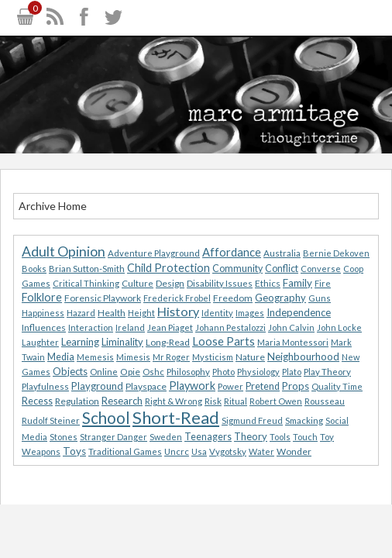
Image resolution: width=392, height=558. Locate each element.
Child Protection (168, 268)
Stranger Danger (113, 437)
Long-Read (168, 342)
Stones (64, 437)
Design (170, 283)
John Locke (339, 327)
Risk (213, 401)
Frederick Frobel (177, 298)
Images (250, 313)
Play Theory (327, 372)
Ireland (130, 327)
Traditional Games (125, 451)
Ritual (236, 401)
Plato (292, 372)
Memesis (95, 357)
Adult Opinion (64, 251)
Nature (250, 357)
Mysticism (213, 357)
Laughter (40, 342)
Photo (224, 372)
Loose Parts (224, 341)
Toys (74, 451)
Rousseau (325, 401)
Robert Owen (276, 401)
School (106, 418)
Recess (37, 401)
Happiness (43, 313)
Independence (299, 312)
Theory (251, 436)
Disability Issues (220, 283)
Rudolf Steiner (51, 420)
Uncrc (177, 451)
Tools (280, 437)
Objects (70, 371)
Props (296, 386)
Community (237, 269)
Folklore (42, 297)
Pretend (263, 386)
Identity (217, 313)
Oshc (153, 372)
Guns (320, 298)
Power (230, 386)
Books (34, 269)
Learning (80, 342)
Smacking (304, 420)
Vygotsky (228, 451)
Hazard (81, 313)
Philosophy (188, 372)
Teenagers (208, 437)
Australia (282, 253)
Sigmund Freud (252, 420)
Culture (138, 283)
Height (141, 313)
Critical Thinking (86, 283)
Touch (305, 437)
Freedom (233, 298)
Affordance (232, 252)
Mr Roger (171, 357)
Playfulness (45, 386)
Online (104, 372)
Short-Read (176, 417)
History (178, 311)
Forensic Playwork (103, 298)
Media (61, 357)
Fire (323, 283)
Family (297, 283)
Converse (321, 269)
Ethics (268, 283)
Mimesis (133, 357)
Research (122, 401)
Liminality (122, 342)
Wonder (294, 451)
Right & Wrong (174, 401)
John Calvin (291, 327)
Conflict (282, 269)
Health (112, 313)
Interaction (91, 327)
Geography (280, 298)
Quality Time (337, 386)
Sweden (166, 437)
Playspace (146, 386)
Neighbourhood (303, 356)
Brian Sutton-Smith (87, 269)
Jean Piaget (170, 327)
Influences (44, 327)
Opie (130, 372)
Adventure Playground (154, 253)
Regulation (77, 401)
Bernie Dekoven (336, 253)
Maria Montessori (293, 342)
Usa (199, 451)
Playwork (192, 386)
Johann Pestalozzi (230, 327)
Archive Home (53, 206)
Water (261, 451)
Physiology (258, 372)
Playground (97, 386)
